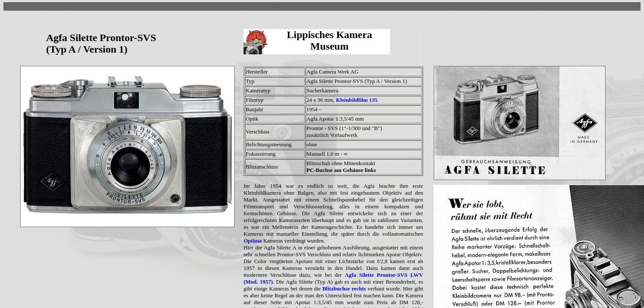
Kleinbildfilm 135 (357, 100)
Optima (253, 241)
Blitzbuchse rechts (344, 289)
